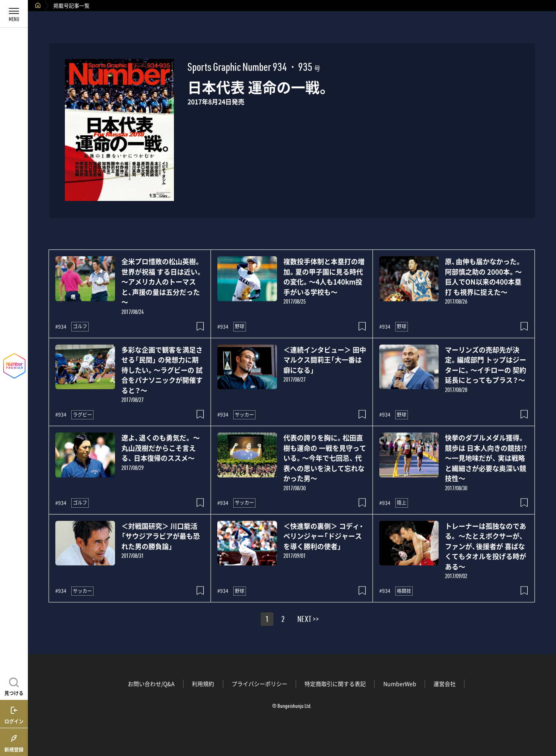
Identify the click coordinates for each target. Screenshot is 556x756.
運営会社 (445, 684)
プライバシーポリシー (259, 684)
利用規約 (203, 684)
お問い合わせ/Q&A (151, 684)
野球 (240, 326)
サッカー (244, 415)
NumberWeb (400, 684)
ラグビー (82, 415)
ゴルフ (80, 326)
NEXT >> (308, 620)
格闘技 (404, 591)
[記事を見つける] (14, 686)
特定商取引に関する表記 (335, 684)
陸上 (402, 503)
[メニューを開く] (14, 14)
